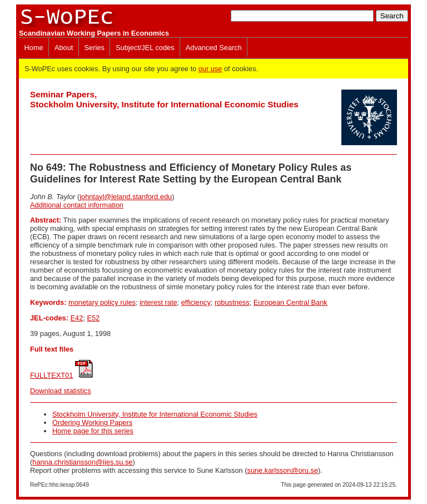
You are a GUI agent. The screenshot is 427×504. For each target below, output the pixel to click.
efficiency (196, 302)
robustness (232, 302)
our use (210, 69)
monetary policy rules (102, 302)
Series (95, 48)
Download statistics (61, 391)
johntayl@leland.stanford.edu (126, 197)
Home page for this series (93, 431)
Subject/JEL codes (145, 48)
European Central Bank (291, 302)
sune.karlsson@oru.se (282, 470)
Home (34, 48)
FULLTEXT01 (51, 375)
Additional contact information (77, 205)
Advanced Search (214, 48)
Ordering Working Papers (92, 423)
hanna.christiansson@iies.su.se (82, 462)
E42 (77, 318)
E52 (93, 318)
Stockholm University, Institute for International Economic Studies (155, 414)
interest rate (158, 302)
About (64, 48)
